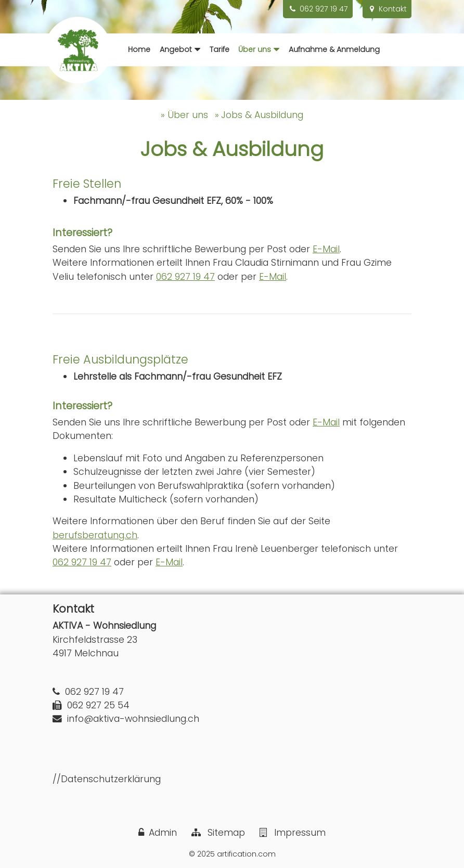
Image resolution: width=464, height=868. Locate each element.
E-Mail (326, 249)
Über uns (188, 115)
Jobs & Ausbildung (262, 115)
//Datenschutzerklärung (107, 779)
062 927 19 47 (185, 277)
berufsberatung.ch (95, 535)
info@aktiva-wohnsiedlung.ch (133, 719)
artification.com (246, 854)
